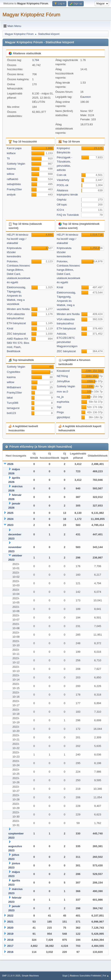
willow (11, 174)
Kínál (10, 328)
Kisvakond (63, 371)
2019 (10, 934)
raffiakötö (13, 179)
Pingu (60, 412)
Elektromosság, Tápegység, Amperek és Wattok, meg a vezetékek (16, 296)
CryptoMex (14, 372)
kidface (11, 153)
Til (8, 158)
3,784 (36, 60)
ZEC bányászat (16, 334)
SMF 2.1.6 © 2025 (11, 976)
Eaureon (86, 97)
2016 (10, 952)
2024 (10, 519)
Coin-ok (62, 175)
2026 (10, 464)
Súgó (65, 976)
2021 (10, 922)
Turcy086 (13, 403)
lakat (10, 398)
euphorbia (63, 402)
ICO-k (60, 210)
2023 (10, 525)
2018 (10, 940)
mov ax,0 (62, 392)
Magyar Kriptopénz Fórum (31, 15)
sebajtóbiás (14, 184)
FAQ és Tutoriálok (68, 215)
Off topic (62, 205)
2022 (10, 916)
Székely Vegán (16, 164)
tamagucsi (13, 408)
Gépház (62, 200)
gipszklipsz (64, 417)
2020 (10, 928)
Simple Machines (30, 976)
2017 (10, 946)
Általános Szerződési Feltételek (85, 976)
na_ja (60, 397)
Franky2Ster (14, 189)
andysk (11, 195)
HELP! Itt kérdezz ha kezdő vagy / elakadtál (18, 239)
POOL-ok (63, 185)
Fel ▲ (106, 976)
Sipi (59, 407)
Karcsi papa (14, 148)
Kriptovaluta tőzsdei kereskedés (14, 252)
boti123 (11, 413)
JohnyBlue (63, 381)
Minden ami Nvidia (18, 309)
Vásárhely (63, 180)
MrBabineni (14, 387)
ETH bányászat (16, 323)
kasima (11, 169)
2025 (10, 513)
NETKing (62, 376)
